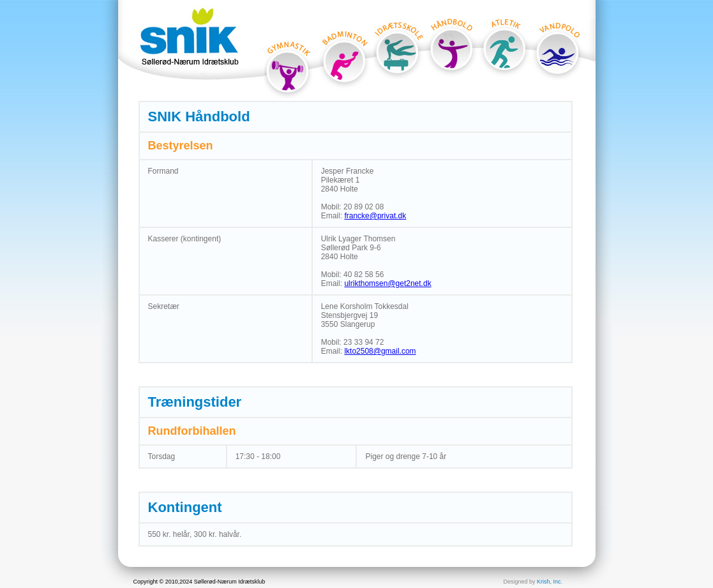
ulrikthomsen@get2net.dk (387, 283)
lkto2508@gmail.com (380, 351)
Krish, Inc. (550, 582)
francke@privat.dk (375, 216)
